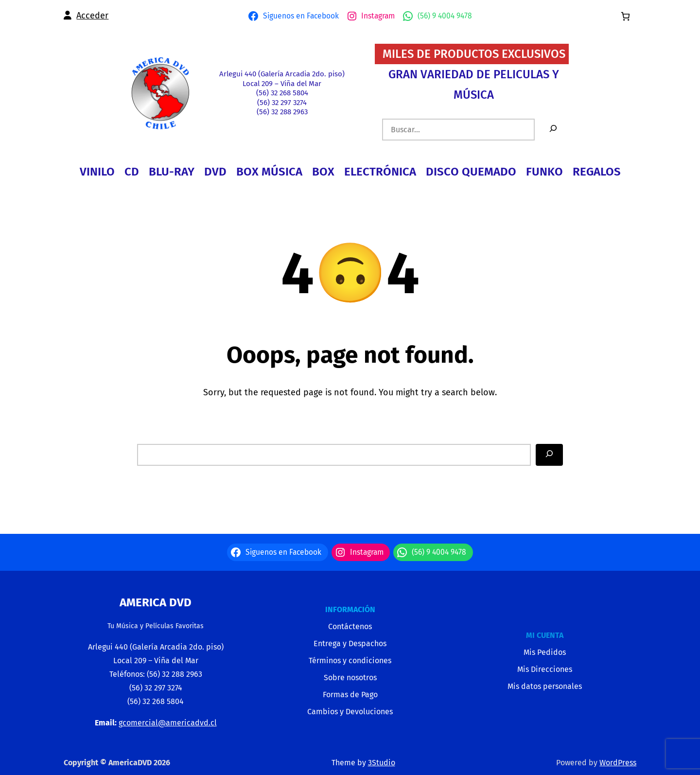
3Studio (382, 763)
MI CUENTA (545, 635)
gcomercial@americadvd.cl (168, 723)
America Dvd (156, 602)
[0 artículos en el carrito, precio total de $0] (625, 16)
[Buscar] (553, 130)
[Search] (549, 455)
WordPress (618, 763)
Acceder (92, 16)
